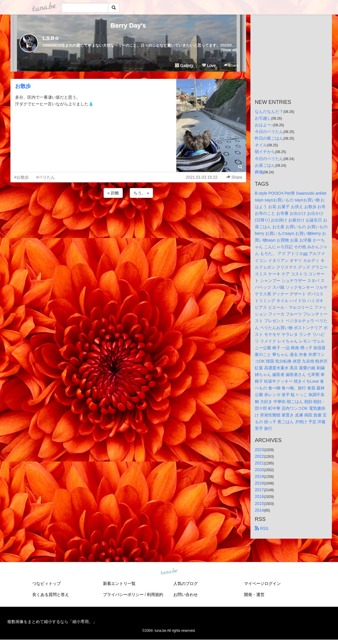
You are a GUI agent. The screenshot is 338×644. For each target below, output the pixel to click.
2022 (259, 456)
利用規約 (155, 595)
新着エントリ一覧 (119, 583)
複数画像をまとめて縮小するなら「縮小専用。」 (52, 622)
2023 (259, 450)
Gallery (184, 65)
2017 (259, 490)
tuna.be (169, 572)
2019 (259, 476)
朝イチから (265, 152)
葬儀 (259, 172)
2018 (259, 483)
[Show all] (229, 50)
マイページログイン (262, 583)
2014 (259, 510)
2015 (259, 503)
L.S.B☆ (51, 38)
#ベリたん (46, 177)
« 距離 (113, 193)
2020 (259, 470)
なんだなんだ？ (269, 111)
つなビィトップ (47, 583)
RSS (262, 528)
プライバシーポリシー (123, 595)
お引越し (263, 118)
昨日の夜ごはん (269, 138)
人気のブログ (186, 583)
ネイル (261, 145)
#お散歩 (22, 177)
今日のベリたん (269, 132)
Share (231, 65)
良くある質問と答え (51, 595)
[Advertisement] (128, 215)
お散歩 (23, 86)
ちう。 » (141, 193)
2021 (259, 463)
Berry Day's (128, 25)
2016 (259, 496)
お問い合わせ (186, 595)
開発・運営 (254, 595)
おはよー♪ (264, 125)
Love (209, 65)
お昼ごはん (265, 165)
